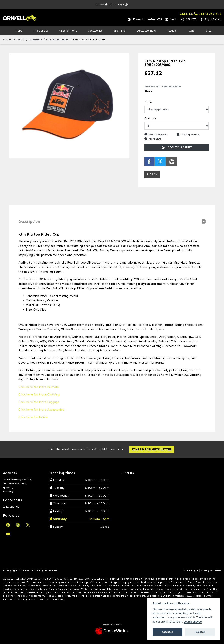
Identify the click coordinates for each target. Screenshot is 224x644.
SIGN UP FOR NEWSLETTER (153, 450)
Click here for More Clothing (39, 395)
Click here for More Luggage (39, 402)
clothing (35, 40)
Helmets (172, 31)
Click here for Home (33, 417)
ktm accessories (57, 40)
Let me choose (193, 622)
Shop (21, 40)
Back (152, 174)
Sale (208, 31)
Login (123, 5)
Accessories (95, 31)
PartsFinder (41, 31)
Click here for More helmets (38, 387)
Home (19, 31)
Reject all (200, 632)
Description (29, 222)
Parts (191, 31)
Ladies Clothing (146, 31)
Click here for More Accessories (41, 410)
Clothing (119, 31)
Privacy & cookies (211, 571)
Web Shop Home (68, 31)
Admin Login (191, 571)
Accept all (167, 632)
